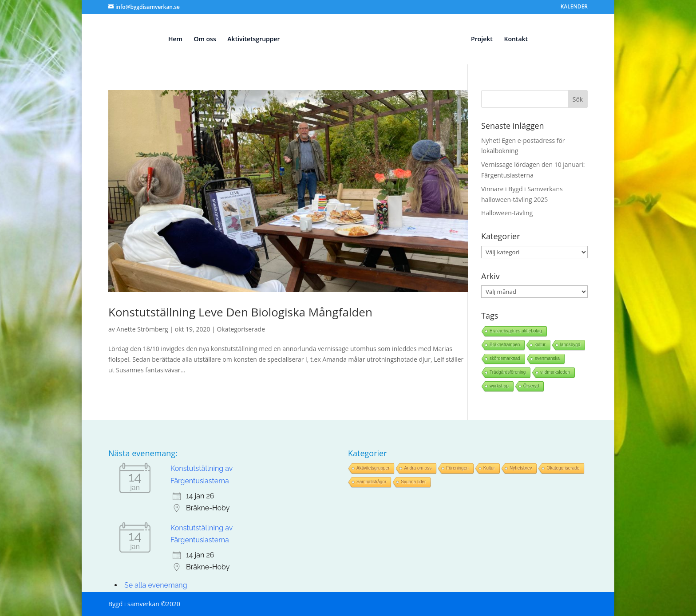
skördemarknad (505, 358)
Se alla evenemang (156, 585)
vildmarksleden (555, 372)
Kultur (489, 468)
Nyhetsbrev (521, 468)
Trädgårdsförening (508, 372)
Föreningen (457, 468)
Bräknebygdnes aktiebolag (516, 331)
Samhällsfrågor (371, 482)
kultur (540, 345)
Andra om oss (418, 468)
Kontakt (516, 39)
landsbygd (570, 345)
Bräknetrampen (505, 345)
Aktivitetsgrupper (253, 39)
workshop (499, 386)
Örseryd (531, 386)
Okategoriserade (241, 329)
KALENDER (574, 7)
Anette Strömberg (142, 329)
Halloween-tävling (507, 213)
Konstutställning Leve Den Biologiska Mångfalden (240, 312)
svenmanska (547, 358)
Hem (175, 39)
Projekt (482, 39)
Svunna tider (413, 482)
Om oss (205, 39)
